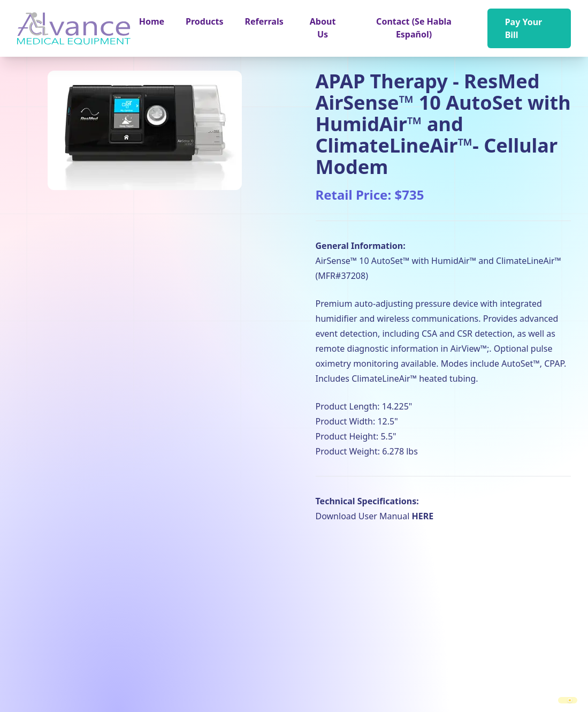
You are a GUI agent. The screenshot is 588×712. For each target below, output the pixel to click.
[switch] (568, 700)
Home (152, 21)
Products (205, 21)
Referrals (264, 21)
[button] (205, 21)
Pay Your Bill (524, 28)
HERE (422, 516)
